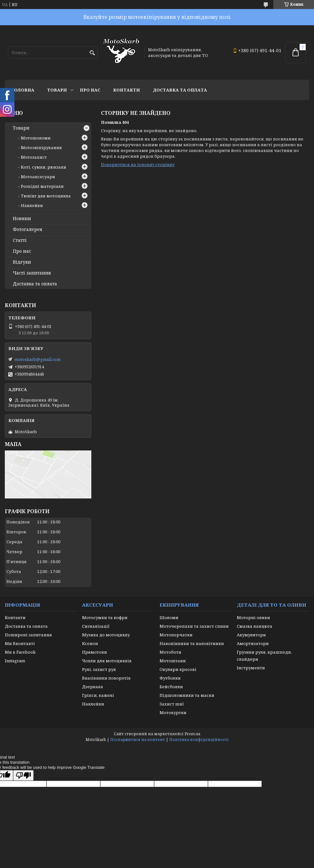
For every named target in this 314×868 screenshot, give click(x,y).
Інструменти (251, 668)
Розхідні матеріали (42, 186)
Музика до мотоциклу (106, 635)
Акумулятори (251, 635)
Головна (23, 90)
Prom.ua (192, 734)
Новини (22, 219)
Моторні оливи (253, 617)
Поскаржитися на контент (138, 740)
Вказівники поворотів (106, 678)
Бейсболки (171, 687)
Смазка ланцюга (255, 626)
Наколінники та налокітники (192, 643)
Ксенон (90, 643)
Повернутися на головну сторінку (138, 164)
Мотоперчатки (176, 635)
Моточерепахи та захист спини (194, 626)
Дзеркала (93, 687)
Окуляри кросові (178, 669)
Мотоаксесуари (38, 177)
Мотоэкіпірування (41, 147)
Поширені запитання (28, 635)
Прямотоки (95, 652)
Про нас (90, 90)
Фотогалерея (28, 229)
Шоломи (169, 617)
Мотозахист (34, 157)
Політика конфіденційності (199, 740)
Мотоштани (173, 661)
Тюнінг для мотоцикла (46, 196)
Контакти (127, 90)
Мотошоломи (36, 138)
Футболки (170, 678)
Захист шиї (172, 704)
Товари (57, 90)
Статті (20, 240)
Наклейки (32, 205)
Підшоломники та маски (187, 695)
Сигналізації (96, 626)
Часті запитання (32, 273)
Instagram (15, 661)
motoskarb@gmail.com (37, 359)
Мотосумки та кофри (105, 617)
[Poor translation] (23, 775)
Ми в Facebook (20, 652)
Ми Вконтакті (20, 643)
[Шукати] (92, 53)
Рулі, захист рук (99, 669)
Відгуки (22, 262)
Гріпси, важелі (98, 695)
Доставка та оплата (180, 90)
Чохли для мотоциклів (107, 661)
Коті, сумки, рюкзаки (44, 167)
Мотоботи (170, 652)
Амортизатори (253, 643)
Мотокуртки (173, 713)
